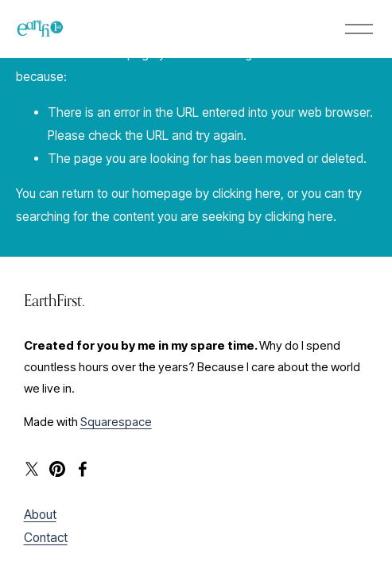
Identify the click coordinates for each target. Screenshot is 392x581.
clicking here (246, 194)
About (40, 515)
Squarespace (116, 422)
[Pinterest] (57, 469)
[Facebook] (83, 469)
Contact (46, 538)
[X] (32, 469)
